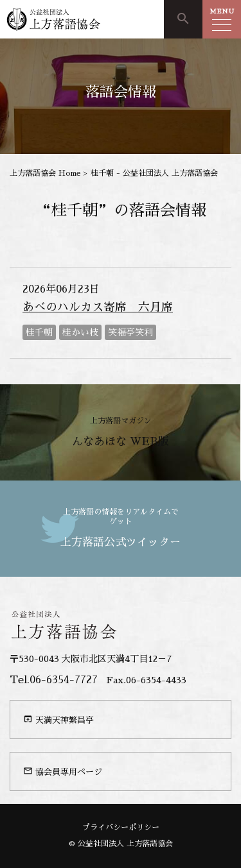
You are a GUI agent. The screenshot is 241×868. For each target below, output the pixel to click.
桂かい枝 (80, 332)
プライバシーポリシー (121, 828)
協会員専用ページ (63, 771)
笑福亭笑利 (130, 332)
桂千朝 (39, 332)
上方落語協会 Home (45, 173)
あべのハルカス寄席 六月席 (98, 307)
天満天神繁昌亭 (58, 719)
